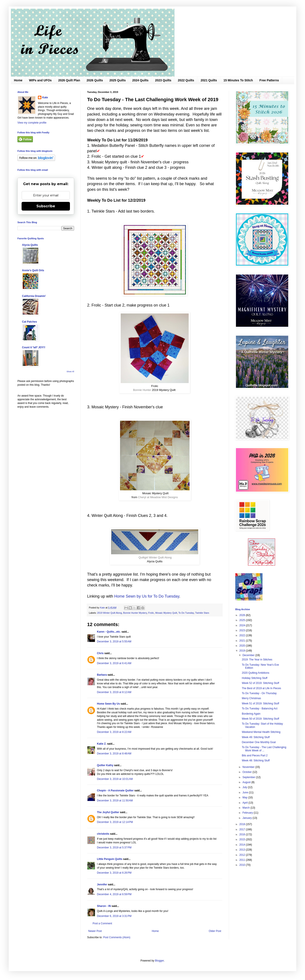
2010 (243, 865)
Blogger (159, 961)
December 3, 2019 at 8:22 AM (114, 732)
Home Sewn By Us (108, 704)
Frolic (151, 613)
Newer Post (95, 931)
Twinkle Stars (202, 613)
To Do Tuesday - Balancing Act (260, 709)
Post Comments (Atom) (117, 937)
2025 (243, 620)
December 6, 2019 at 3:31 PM (114, 916)
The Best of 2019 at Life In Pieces (261, 688)
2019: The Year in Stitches (257, 660)
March (247, 808)
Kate (45, 97)
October (247, 772)
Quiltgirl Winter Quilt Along (155, 557)
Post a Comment (102, 923)
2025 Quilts (118, 80)
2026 (243, 615)
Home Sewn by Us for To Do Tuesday (147, 596)
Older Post (215, 931)
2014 (243, 845)
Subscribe (46, 206)
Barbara (102, 675)
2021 (243, 641)
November (249, 767)
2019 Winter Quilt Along (109, 613)
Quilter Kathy (105, 765)
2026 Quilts (95, 80)
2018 (243, 824)
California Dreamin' (34, 296)
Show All (70, 372)
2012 (243, 855)
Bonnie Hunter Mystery (135, 613)
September (249, 777)
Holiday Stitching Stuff (255, 678)
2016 (243, 834)
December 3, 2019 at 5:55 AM (114, 642)
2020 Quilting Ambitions (256, 673)
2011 (243, 860)
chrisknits (103, 834)
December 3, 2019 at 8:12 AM (114, 692)
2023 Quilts (163, 80)
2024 (243, 625)
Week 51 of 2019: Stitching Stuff (260, 704)
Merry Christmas (251, 698)
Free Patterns (269, 80)
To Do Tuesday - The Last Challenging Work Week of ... (264, 749)
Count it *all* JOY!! (34, 347)
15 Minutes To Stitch (238, 80)
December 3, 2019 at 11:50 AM (115, 801)
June (246, 792)
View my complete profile (32, 123)
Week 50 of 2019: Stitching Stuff (260, 719)
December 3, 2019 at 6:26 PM (114, 873)
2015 (243, 839)
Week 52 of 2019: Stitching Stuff (260, 683)
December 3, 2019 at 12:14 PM (115, 822)
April (245, 803)
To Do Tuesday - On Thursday (259, 693)
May (245, 797)
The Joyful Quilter (108, 812)
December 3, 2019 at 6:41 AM (114, 663)
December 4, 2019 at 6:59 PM (114, 894)
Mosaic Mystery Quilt (166, 613)
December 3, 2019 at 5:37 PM (114, 848)
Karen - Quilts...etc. (109, 632)
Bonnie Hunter (142, 390)
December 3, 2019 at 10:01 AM (115, 779)
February (248, 813)
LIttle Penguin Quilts (110, 859)
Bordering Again (251, 714)
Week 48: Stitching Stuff (256, 761)
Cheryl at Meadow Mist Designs (158, 497)
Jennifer (102, 885)
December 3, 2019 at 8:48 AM (114, 754)
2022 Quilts (186, 80)
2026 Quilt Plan (69, 80)
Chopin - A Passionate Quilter (115, 791)
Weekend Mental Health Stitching (261, 732)
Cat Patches (30, 322)
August (247, 782)
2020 (243, 646)
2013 (243, 850)
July (245, 787)
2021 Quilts (209, 80)
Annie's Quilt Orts (33, 270)
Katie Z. (102, 744)
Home (18, 80)
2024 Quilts (140, 80)
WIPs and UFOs (40, 80)
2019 (243, 651)
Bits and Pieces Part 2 (255, 756)
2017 (243, 829)
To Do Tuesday (186, 613)
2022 (243, 635)
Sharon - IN (104, 906)
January (247, 818)
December (249, 655)
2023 (243, 630)
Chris (101, 653)
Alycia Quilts (30, 245)
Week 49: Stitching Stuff (256, 737)
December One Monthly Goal (259, 742)
